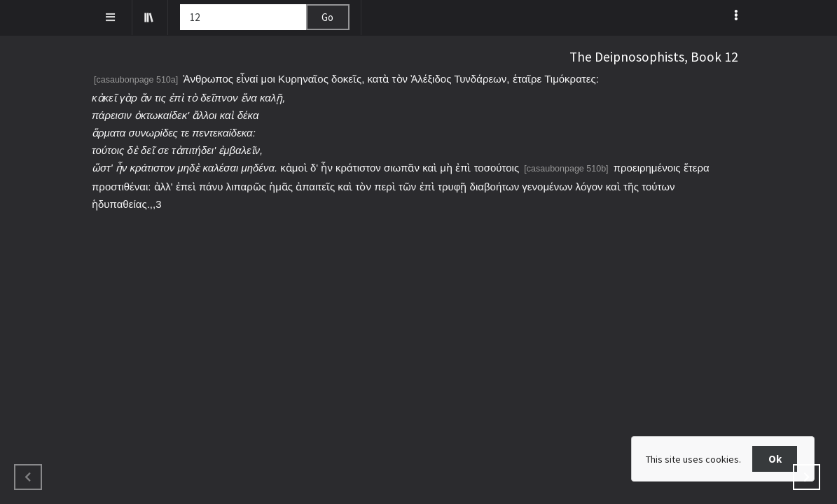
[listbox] (738, 15)
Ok (775, 459)
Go (327, 17)
